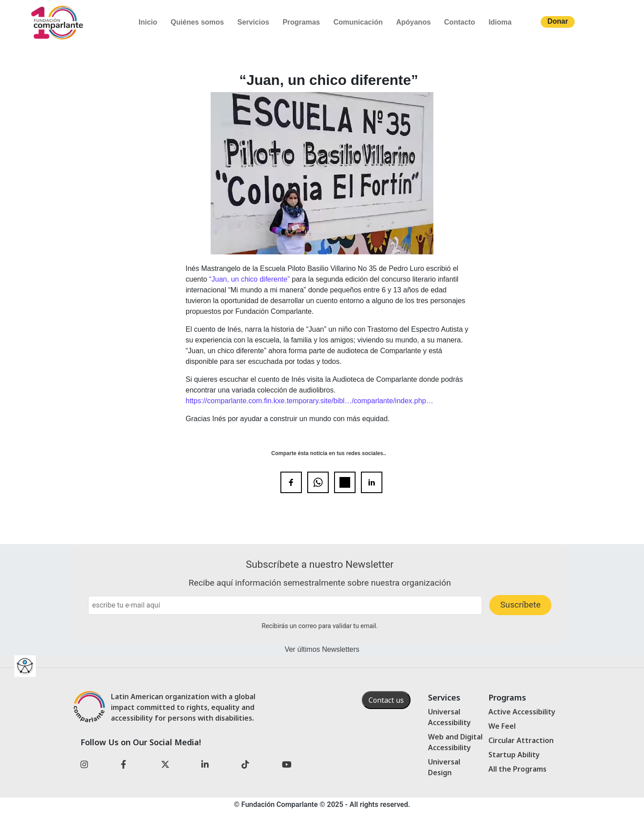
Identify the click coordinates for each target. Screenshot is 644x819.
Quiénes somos (197, 22)
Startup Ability (514, 755)
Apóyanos (413, 22)
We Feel (502, 726)
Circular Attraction (521, 740)
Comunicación (358, 22)
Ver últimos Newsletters (322, 649)
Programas (301, 22)
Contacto (460, 22)
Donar (558, 21)
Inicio (148, 22)
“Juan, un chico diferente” (249, 279)
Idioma (500, 22)
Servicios (253, 22)
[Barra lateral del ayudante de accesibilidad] (25, 666)
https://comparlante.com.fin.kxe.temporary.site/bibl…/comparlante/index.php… (309, 401)
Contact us (386, 700)
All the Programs (517, 769)
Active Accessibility (522, 712)
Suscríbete (520, 605)
